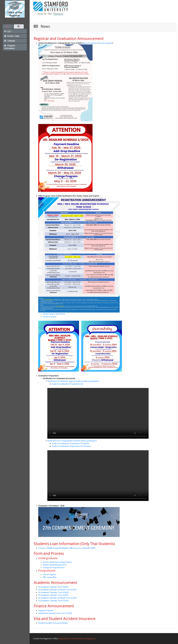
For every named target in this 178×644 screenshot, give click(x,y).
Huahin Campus (50, 317)
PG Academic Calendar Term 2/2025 (53, 595)
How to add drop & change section (57, 562)
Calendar (10, 41)
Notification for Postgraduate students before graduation (72, 441)
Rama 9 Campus (90, 43)
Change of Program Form (54, 568)
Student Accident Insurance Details (53, 623)
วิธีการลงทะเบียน (50, 577)
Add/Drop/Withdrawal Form (55, 565)
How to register (49, 574)
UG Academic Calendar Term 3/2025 (53, 592)
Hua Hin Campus (105, 43)
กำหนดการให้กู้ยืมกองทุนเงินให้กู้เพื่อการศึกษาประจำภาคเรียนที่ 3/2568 (67, 548)
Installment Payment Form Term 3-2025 (55, 613)
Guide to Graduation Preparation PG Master (71, 443)
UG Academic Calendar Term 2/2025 (53, 601)
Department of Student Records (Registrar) (77, 639)
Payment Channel (46, 610)
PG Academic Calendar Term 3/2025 (53, 587)
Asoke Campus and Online (54, 314)
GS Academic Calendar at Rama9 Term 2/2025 (57, 598)
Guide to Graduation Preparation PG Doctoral (71, 446)
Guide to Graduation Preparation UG (67, 384)
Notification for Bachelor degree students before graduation (73, 381)
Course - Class (12, 36)
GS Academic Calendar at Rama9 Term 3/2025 (57, 590)
